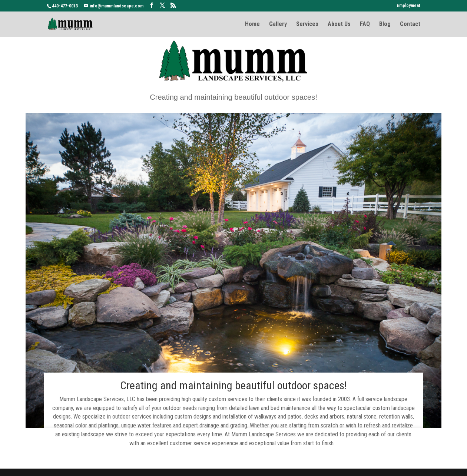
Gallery (278, 24)
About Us (339, 24)
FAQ (365, 24)
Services (307, 24)
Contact (410, 24)
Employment (408, 6)
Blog (385, 24)
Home (252, 24)
